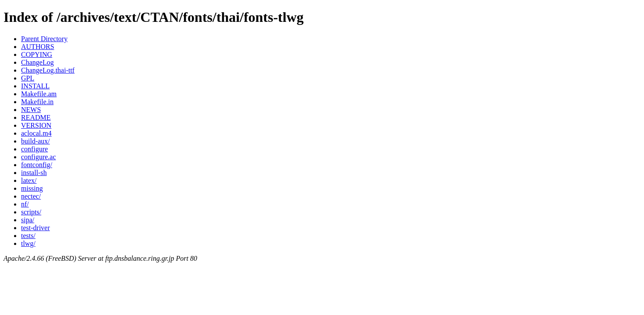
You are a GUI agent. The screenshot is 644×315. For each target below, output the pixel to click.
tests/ (28, 236)
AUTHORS (38, 47)
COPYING (37, 54)
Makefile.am (39, 94)
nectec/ (31, 196)
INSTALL (35, 86)
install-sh (34, 173)
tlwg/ (28, 243)
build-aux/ (35, 141)
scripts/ (31, 212)
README (36, 117)
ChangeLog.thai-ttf (48, 70)
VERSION (36, 125)
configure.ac (39, 157)
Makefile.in (37, 102)
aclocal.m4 (36, 133)
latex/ (29, 180)
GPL (28, 78)
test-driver (35, 228)
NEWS (31, 110)
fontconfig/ (37, 165)
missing (32, 188)
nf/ (25, 204)
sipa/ (28, 220)
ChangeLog (37, 62)
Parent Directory (44, 39)
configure (34, 149)
